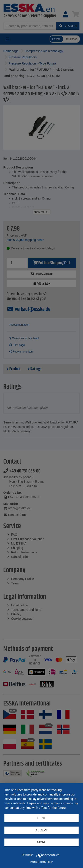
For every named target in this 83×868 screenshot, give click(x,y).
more (41, 842)
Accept (41, 830)
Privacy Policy (46, 862)
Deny (42, 818)
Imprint (34, 862)
